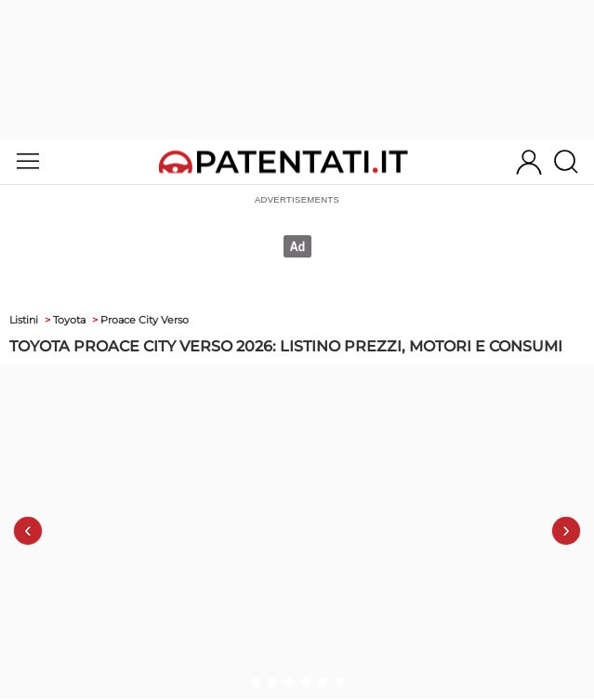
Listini (24, 320)
